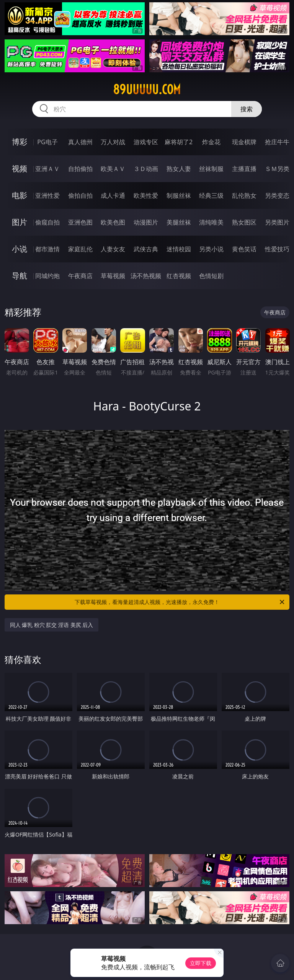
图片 (20, 222)
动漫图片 (146, 222)
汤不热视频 (146, 276)
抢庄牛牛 (277, 142)
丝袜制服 (211, 169)
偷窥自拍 (47, 222)
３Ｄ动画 (146, 169)
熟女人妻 (179, 169)
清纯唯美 (211, 222)
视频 (20, 168)
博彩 (20, 142)
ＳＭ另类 (277, 169)
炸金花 (211, 142)
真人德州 (80, 142)
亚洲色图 (80, 222)
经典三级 (211, 195)
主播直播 (244, 169)
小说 (20, 249)
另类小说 (211, 249)
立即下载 (201, 963)
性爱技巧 (277, 249)
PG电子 (47, 142)
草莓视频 (113, 276)
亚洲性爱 (47, 195)
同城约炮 (47, 276)
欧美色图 (113, 222)
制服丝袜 (179, 195)
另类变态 (277, 195)
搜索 (247, 109)
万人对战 (113, 142)
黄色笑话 (244, 249)
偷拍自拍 (80, 195)
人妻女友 (113, 249)
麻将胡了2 (179, 142)
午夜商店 (80, 276)
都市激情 (47, 249)
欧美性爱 (146, 195)
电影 (20, 195)
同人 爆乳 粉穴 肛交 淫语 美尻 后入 (52, 625)
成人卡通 (113, 195)
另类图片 (277, 222)
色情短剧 (211, 276)
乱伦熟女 (244, 195)
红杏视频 (179, 276)
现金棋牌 (244, 142)
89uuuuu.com (147, 90)
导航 (20, 276)
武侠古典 (146, 249)
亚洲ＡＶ (47, 169)
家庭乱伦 (80, 249)
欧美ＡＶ (113, 169)
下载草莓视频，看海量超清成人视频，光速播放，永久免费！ (180, 602)
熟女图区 (244, 222)
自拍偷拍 (80, 169)
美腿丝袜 (179, 222)
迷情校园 (179, 249)
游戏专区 (146, 142)
